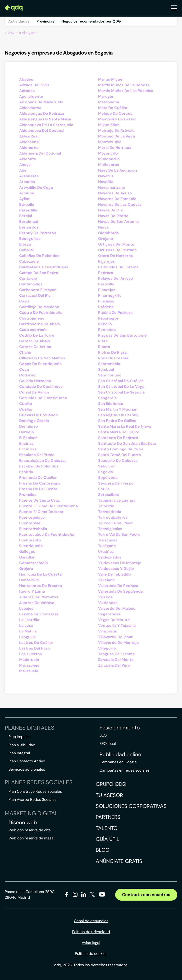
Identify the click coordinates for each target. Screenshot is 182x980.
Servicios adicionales (27, 769)
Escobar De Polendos (39, 466)
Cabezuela (29, 261)
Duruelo (27, 432)
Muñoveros (109, 165)
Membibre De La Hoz (117, 119)
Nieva (103, 227)
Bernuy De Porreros (38, 233)
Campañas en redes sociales (125, 770)
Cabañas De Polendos (39, 256)
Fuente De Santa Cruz (39, 500)
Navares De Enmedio (117, 199)
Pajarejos (107, 261)
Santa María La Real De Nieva (125, 426)
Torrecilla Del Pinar (116, 523)
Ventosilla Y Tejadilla (117, 625)
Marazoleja (29, 665)
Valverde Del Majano (117, 608)
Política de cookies (91, 954)
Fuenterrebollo (33, 529)
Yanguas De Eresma (116, 654)
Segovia (105, 472)
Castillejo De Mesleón (39, 307)
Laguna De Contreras (39, 614)
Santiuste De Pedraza (118, 438)
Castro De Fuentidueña (41, 313)
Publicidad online (120, 755)
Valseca (105, 597)
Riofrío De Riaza (112, 352)
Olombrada (108, 233)
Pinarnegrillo (110, 295)
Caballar (27, 250)
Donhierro (29, 426)
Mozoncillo (108, 153)
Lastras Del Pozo (35, 648)
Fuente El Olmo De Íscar (41, 512)
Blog (103, 850)
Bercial (26, 216)
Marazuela (29, 671)
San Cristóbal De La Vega (121, 387)
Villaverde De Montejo (118, 643)
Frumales (28, 495)
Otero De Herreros (116, 256)
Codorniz (28, 375)
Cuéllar (26, 409)
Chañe (25, 352)
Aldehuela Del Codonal (40, 153)
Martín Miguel (111, 79)
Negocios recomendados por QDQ (91, 21)
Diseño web (23, 823)
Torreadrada (110, 512)
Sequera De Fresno (116, 483)
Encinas (26, 443)
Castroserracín (33, 330)
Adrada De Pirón (34, 85)
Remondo (107, 330)
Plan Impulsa (20, 737)
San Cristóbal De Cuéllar (121, 381)
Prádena (106, 307)
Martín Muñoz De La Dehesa (124, 85)
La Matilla (28, 631)
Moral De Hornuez (115, 148)
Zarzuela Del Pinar (115, 665)
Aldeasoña (29, 142)
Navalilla (106, 182)
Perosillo (106, 284)
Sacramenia (109, 364)
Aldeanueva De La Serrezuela (46, 125)
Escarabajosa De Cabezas (43, 460)
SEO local (108, 744)
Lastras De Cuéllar (36, 643)
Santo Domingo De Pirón (121, 449)
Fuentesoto (30, 540)
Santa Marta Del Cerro (119, 432)
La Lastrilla (29, 620)
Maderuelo (29, 660)
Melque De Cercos (115, 113)
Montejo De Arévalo (116, 131)
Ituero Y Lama (32, 591)
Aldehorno (29, 148)
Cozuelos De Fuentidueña (43, 398)
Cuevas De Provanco (39, 415)
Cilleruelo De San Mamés (42, 358)
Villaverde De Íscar (115, 637)
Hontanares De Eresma (41, 586)
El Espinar (28, 438)
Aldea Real (29, 136)
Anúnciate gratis (119, 861)
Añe (23, 170)
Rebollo (105, 324)
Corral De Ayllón (34, 392)
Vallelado (106, 580)
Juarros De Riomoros (39, 597)
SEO (103, 735)
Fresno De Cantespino (40, 483)
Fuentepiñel (30, 523)
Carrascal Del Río (35, 295)
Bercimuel (29, 222)
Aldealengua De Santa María (45, 119)
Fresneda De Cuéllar (38, 478)
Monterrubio (110, 142)
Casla (24, 301)
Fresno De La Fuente (38, 489)
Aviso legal (91, 943)
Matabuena (109, 102)
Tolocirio (106, 506)
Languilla (27, 637)
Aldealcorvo (30, 108)
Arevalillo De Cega (36, 187)
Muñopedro (109, 159)
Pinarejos (107, 290)
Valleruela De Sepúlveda (120, 591)
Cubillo (26, 404)
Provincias (45, 21)
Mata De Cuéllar (113, 108)
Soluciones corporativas (131, 806)
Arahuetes (29, 176)
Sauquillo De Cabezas (118, 460)
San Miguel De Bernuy (118, 415)
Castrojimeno (32, 318)
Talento (107, 828)
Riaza (103, 341)
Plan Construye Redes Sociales (35, 791)
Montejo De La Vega (116, 136)
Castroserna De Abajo (40, 324)
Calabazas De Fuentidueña (44, 267)
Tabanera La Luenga (117, 500)
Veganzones (109, 614)
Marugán (106, 96)
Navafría (106, 176)
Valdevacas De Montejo (120, 563)
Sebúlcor (107, 466)
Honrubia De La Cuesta (40, 574)
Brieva (25, 244)
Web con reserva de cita (30, 830)
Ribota (104, 347)
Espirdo (26, 472)
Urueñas (106, 552)
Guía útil (108, 839)
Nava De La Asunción (118, 170)
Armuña (27, 193)
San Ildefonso (111, 404)
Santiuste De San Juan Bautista (127, 443)
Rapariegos (109, 318)
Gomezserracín (34, 563)
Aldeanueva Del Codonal (42, 131)
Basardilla (28, 210)
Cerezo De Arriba (35, 347)
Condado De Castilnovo (41, 387)
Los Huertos (31, 654)
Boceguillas (30, 239)
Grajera (26, 569)
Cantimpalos (31, 284)
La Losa (26, 625)
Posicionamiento (120, 728)
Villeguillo (107, 648)
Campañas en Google (118, 762)
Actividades (19, 21)
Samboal (106, 369)
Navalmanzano (112, 187)
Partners (108, 817)
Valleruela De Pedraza (118, 586)
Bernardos (29, 227)
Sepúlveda (108, 478)
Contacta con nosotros (146, 895)
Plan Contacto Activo (27, 761)
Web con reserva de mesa (31, 838)
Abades (26, 79)
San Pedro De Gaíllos (117, 421)
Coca (24, 369)
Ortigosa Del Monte (116, 244)
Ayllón (25, 199)
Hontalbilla (29, 580)
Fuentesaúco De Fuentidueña (47, 534)
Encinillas (28, 449)
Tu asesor (109, 795)
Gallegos (27, 552)
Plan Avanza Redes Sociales (32, 799)
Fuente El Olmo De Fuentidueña (48, 506)
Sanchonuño (110, 375)
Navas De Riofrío (113, 216)
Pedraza (106, 273)
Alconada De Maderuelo (41, 102)
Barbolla (27, 204)
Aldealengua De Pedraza (42, 113)
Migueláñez (109, 125)
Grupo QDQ (111, 784)
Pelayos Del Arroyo (116, 278)
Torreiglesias (110, 529)
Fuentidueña (31, 546)
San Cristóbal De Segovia (121, 392)
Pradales (106, 301)
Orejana (105, 239)
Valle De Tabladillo (115, 574)
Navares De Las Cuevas (120, 204)
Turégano (107, 546)
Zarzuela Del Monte (116, 660)
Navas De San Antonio (118, 222)
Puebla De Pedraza (115, 313)
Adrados (27, 91)
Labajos (26, 608)
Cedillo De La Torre (37, 335)
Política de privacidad (91, 932)
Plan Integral (19, 753)
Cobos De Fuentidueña (40, 364)
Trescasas (108, 540)
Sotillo (104, 489)
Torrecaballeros (113, 517)
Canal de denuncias (91, 921)
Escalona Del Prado (37, 455)
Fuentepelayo (32, 517)
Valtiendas (108, 603)
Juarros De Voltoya (37, 603)
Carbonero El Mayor (38, 290)
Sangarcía (107, 398)
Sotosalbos (109, 495)
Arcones (27, 182)
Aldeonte (28, 159)
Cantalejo (28, 278)
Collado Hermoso (35, 381)
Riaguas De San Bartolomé (122, 335)
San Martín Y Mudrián (118, 409)
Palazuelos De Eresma (118, 267)
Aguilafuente (31, 96)
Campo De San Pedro (39, 273)
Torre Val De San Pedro (119, 534)
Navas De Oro (111, 210)
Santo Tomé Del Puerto (120, 455)
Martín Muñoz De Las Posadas (126, 91)
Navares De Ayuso (115, 193)
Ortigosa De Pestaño (117, 250)
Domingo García (34, 421)
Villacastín (108, 631)
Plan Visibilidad (22, 745)
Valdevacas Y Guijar (116, 569)
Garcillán (27, 557)
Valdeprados (110, 557)
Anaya (25, 165)
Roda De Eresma (113, 358)
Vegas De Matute (114, 620)
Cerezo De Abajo (35, 341)
